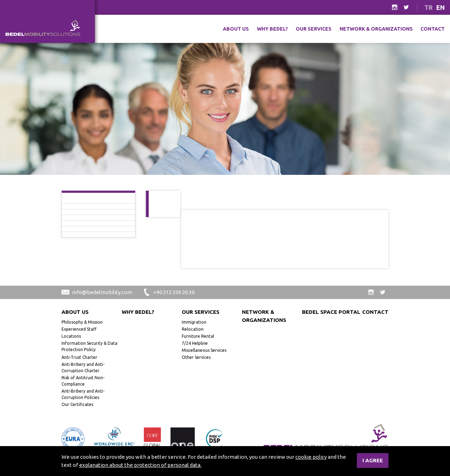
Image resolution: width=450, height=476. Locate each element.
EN (441, 7)
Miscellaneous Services (204, 350)
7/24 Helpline (195, 343)
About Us (236, 29)
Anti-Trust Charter (79, 357)
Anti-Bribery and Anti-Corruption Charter (83, 367)
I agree (373, 460)
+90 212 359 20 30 (169, 292)
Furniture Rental (198, 336)
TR (429, 7)
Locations (71, 336)
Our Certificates (77, 404)
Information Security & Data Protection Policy (89, 346)
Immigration (194, 322)
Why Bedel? (272, 29)
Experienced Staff (79, 329)
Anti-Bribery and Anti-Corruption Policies (83, 394)
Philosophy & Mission (82, 322)
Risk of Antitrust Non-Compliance (83, 381)
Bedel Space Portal (331, 312)
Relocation (193, 329)
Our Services (314, 29)
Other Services (196, 357)
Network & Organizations (376, 29)
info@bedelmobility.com (97, 292)
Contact (433, 29)
